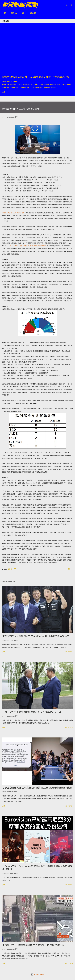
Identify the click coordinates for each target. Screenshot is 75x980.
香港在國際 (32, 13)
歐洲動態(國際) (20, 5)
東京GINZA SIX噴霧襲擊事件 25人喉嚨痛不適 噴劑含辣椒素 (33, 945)
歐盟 (22, 13)
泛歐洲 (10, 569)
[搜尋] (67, 4)
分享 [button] (4, 92)
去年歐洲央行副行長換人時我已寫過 (13, 213)
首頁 (4, 13)
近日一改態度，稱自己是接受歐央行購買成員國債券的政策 (28, 246)
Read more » (68, 652)
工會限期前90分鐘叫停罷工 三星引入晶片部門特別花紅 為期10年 (36, 636)
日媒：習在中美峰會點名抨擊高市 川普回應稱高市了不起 (32, 712)
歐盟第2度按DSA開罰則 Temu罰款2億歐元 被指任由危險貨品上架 (36, 77)
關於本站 (13, 13)
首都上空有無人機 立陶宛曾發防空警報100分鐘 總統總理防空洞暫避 (37, 788)
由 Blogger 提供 (37, 974)
